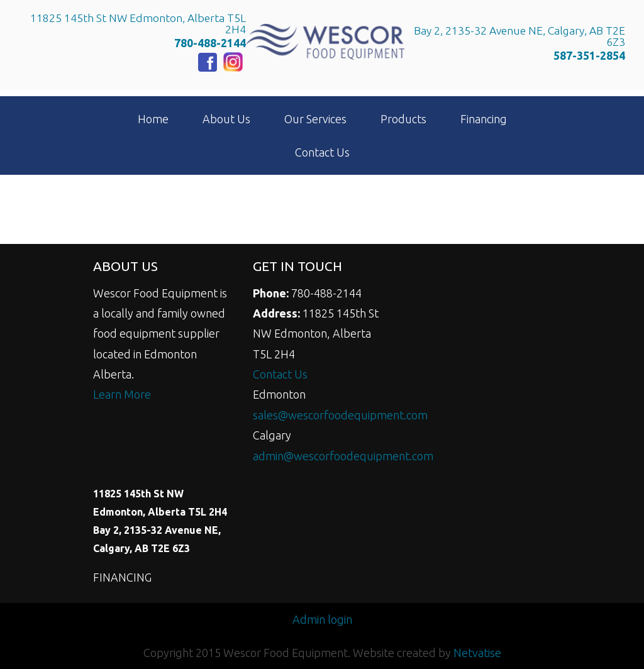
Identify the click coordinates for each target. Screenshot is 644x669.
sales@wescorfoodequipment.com (340, 415)
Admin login (322, 619)
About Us (226, 119)
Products (403, 119)
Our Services (315, 119)
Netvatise (477, 653)
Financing (484, 119)
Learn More (122, 394)
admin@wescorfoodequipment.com (343, 456)
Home (153, 119)
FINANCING (122, 577)
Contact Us (322, 152)
